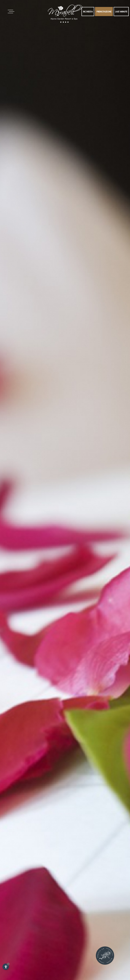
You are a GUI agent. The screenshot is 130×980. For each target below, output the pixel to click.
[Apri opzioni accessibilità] (6, 967)
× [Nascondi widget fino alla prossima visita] (8, 964)
